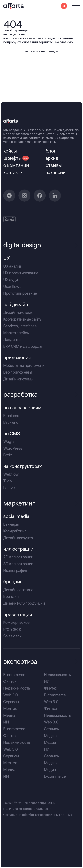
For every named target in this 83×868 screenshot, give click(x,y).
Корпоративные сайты (23, 319)
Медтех (10, 708)
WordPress (13, 448)
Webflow (11, 474)
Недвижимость (17, 688)
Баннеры (11, 524)
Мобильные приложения (25, 365)
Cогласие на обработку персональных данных (38, 815)
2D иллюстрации (18, 557)
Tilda (7, 481)
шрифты (16, 158)
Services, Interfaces (20, 326)
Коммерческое (16, 622)
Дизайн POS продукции (24, 603)
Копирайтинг (15, 531)
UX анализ (12, 266)
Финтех (10, 681)
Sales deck (12, 636)
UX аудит (11, 280)
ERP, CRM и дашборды (23, 346)
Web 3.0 (10, 695)
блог (51, 151)
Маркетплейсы (16, 333)
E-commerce (14, 674)
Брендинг (12, 596)
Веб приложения (18, 372)
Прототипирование (20, 293)
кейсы (10, 151)
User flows (12, 286)
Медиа (9, 715)
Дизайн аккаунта (18, 538)
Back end (11, 422)
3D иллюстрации (18, 564)
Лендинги (12, 339)
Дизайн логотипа (18, 590)
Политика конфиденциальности (27, 809)
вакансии (56, 172)
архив (52, 158)
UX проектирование (21, 273)
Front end (11, 415)
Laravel (9, 488)
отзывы (54, 165)
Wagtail (10, 441)
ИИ (6, 722)
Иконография (15, 570)
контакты (13, 172)
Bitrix (8, 455)
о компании (16, 165)
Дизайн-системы (18, 312)
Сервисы (11, 702)
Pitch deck (12, 629)
